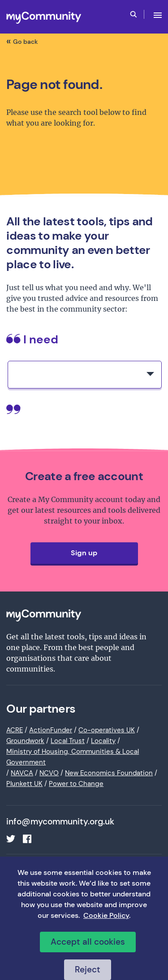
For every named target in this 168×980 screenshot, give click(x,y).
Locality (103, 741)
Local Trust (68, 741)
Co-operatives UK (107, 730)
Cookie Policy (106, 915)
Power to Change (76, 784)
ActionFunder (51, 730)
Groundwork (25, 741)
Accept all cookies (88, 942)
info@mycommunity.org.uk (60, 822)
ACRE (15, 730)
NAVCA (22, 773)
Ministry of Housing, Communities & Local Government (73, 757)
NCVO (49, 773)
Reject (88, 969)
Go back (26, 42)
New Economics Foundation (109, 773)
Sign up (84, 553)
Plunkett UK (24, 784)
